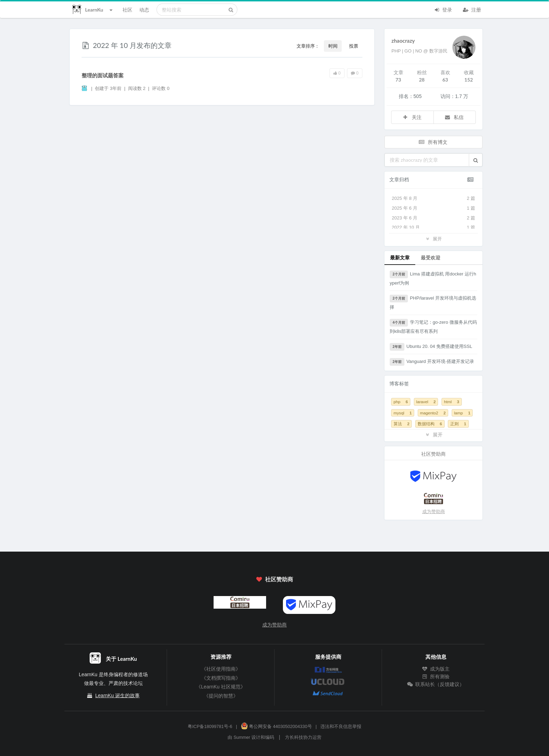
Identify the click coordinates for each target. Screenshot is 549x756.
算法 (401, 424)
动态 (144, 10)
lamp (462, 413)
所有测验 (436, 677)
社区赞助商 (274, 579)
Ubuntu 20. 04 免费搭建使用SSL (431, 347)
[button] (476, 160)
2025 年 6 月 (433, 208)
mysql (403, 413)
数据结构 (430, 424)
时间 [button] (333, 46)
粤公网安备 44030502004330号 (276, 727)
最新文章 (400, 257)
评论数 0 (161, 88)
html (452, 402)
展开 (433, 239)
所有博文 (433, 142)
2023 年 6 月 (433, 218)
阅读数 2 (137, 88)
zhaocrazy (403, 41)
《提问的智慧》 (221, 696)
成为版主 (436, 669)
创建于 (108, 88)
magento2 (433, 413)
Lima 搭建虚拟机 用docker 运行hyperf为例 (433, 278)
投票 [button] (354, 46)
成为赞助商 (434, 512)
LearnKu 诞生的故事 (117, 695)
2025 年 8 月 (433, 198)
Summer (242, 737)
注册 (472, 9)
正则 (458, 424)
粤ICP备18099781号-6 (210, 727)
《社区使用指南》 (221, 669)
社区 (127, 10)
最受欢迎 (431, 257)
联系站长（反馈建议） (436, 684)
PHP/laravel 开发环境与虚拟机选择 (433, 302)
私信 (454, 117)
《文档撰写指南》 (221, 678)
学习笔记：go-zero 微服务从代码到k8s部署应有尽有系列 (433, 326)
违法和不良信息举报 (341, 727)
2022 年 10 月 (433, 227)
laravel (426, 402)
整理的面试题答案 (103, 75)
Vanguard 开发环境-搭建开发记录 (432, 362)
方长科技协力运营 (303, 737)
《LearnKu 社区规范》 (221, 687)
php (401, 402)
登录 (443, 9)
